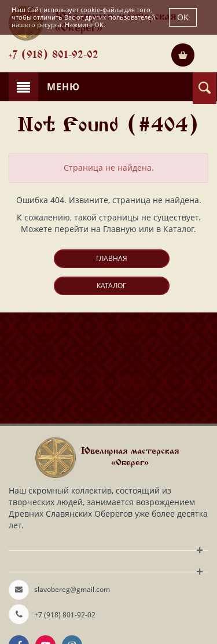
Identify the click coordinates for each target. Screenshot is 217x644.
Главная (112, 258)
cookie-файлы (102, 10)
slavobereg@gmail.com (72, 589)
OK (183, 17)
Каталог (111, 286)
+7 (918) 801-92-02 (54, 56)
